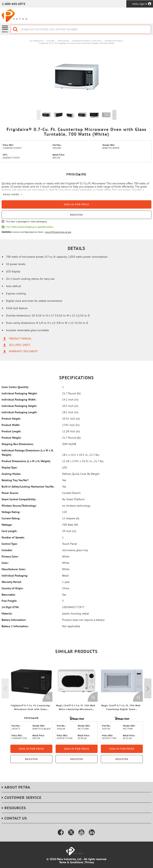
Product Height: (11, 419)
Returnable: (9, 595)
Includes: (7, 550)
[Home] (15, 15)
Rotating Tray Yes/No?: (15, 480)
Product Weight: (11, 438)
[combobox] (81, 29)
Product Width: (11, 425)
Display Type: (9, 467)
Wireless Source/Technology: (19, 506)
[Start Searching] (16, 29)
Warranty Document (23, 351)
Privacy (90, 862)
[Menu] (5, 29)
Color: (5, 563)
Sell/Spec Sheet (20, 345)
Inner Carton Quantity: (15, 387)
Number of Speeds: (13, 537)
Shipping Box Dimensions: (18, 444)
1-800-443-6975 (14, 4)
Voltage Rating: (11, 512)
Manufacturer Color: (14, 569)
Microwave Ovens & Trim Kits (87, 41)
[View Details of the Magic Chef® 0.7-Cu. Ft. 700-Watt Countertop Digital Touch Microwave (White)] (122, 681)
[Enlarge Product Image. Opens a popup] (47, 697)
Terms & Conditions (71, 862)
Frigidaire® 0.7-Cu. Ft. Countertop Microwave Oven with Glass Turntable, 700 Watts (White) (77, 43)
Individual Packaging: (15, 576)
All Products (37, 41)
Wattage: (7, 525)
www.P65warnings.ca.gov (58, 232)
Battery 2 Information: (15, 626)
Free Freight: (9, 601)
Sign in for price (76, 204)
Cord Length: (9, 531)
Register (76, 215)
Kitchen (51, 41)
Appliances (63, 41)
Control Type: (10, 544)
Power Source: (10, 493)
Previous (39, 115)
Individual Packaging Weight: (20, 393)
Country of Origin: (13, 588)
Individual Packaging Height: (19, 406)
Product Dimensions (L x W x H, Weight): (26, 461)
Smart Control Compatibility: (19, 499)
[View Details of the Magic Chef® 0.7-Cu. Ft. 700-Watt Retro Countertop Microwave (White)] (77, 681)
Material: (7, 614)
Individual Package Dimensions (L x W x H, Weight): (27, 453)
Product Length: (11, 431)
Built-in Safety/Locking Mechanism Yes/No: (28, 487)
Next (114, 115)
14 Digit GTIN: (10, 607)
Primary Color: (10, 556)
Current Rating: (11, 518)
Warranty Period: (12, 582)
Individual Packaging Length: (20, 412)
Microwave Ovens (113, 41)
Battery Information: (14, 620)
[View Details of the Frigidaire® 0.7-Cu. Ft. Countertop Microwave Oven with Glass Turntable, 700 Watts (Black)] (31, 681)
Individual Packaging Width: (19, 400)
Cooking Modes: (11, 474)
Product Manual (20, 339)
